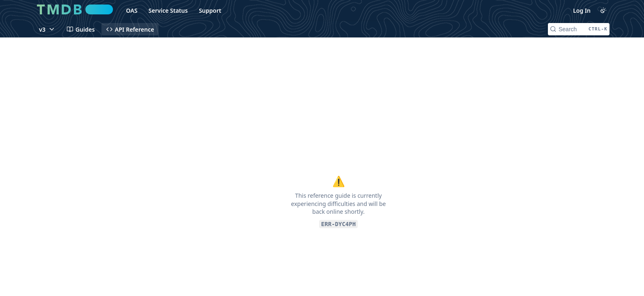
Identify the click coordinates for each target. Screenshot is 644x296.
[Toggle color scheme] (603, 10)
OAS (132, 10)
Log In (582, 10)
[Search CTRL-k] (579, 29)
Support (210, 10)
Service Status (168, 10)
